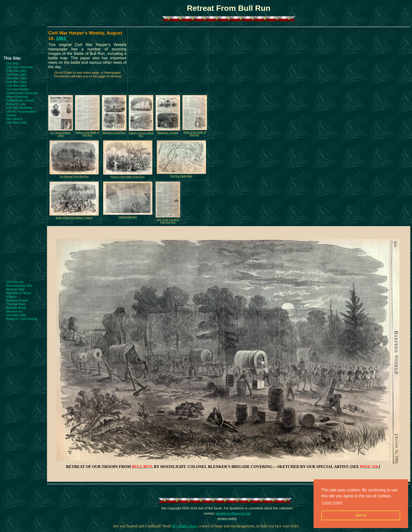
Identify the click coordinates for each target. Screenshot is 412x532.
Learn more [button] (332, 503)
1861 (61, 38)
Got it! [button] (361, 515)
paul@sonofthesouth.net (233, 513)
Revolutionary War (19, 286)
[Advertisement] (23, 41)
